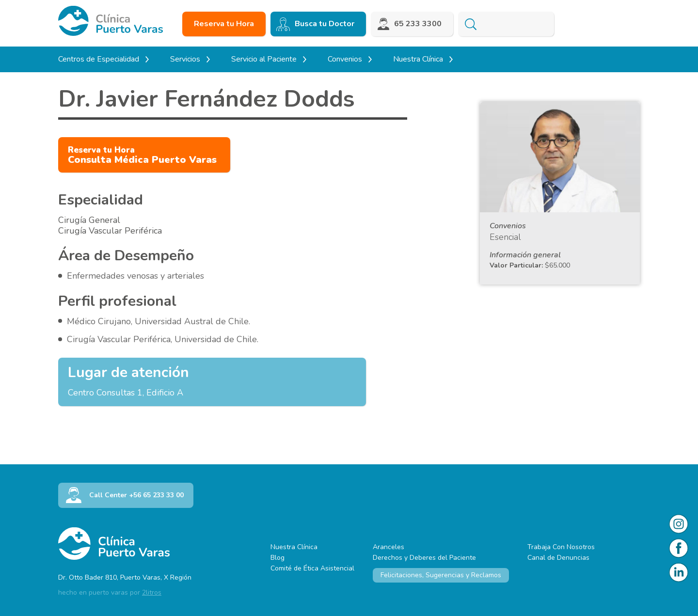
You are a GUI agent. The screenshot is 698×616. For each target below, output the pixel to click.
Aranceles (389, 547)
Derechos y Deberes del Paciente (424, 558)
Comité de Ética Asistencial (312, 568)
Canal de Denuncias (558, 558)
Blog (278, 558)
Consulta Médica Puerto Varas (142, 155)
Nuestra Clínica (294, 547)
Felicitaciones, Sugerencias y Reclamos (441, 575)
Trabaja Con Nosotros (561, 547)
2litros (152, 592)
